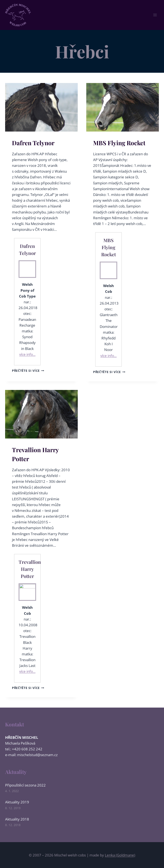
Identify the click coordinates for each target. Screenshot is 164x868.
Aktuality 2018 (17, 819)
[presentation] (41, 107)
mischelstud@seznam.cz (37, 755)
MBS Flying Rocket (119, 143)
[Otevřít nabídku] (155, 15)
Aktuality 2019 (17, 802)
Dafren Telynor (33, 143)
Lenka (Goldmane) (120, 855)
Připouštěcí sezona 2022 (25, 785)
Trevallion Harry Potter (30, 569)
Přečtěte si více (28, 371)
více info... (27, 354)
